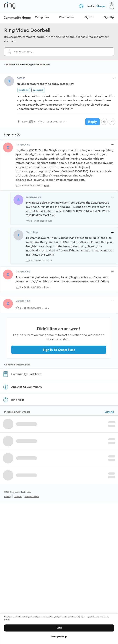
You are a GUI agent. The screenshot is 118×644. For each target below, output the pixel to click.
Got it (59, 628)
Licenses (18, 497)
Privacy (8, 497)
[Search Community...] (61, 52)
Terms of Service (32, 497)
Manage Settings (59, 637)
